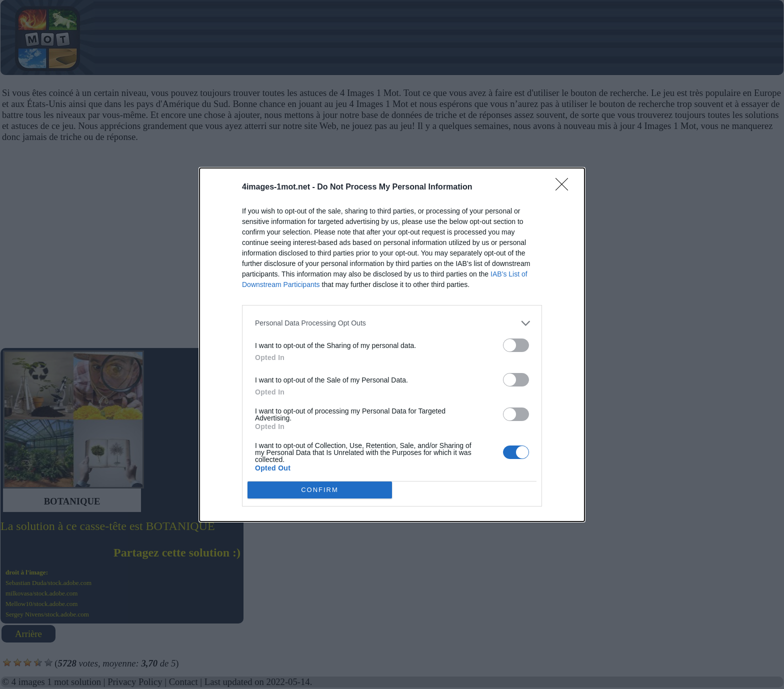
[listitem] (392, 323)
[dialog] (392, 345)
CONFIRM (320, 490)
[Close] (565, 187)
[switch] (516, 345)
